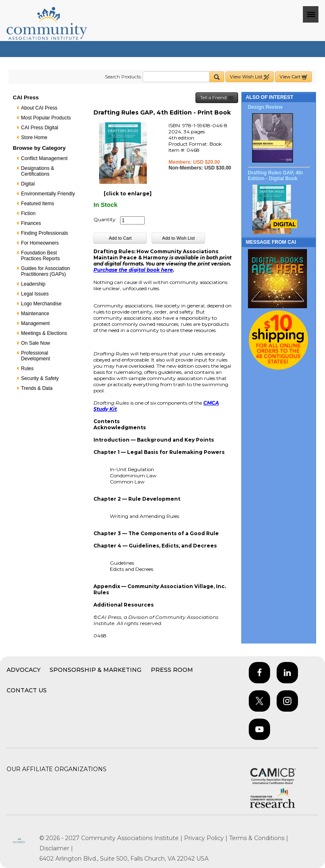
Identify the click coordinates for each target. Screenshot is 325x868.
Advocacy (24, 670)
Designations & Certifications (37, 171)
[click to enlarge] (128, 194)
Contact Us (27, 690)
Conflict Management (44, 158)
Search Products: (123, 77)
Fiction (28, 213)
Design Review (265, 107)
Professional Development (35, 356)
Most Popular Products (46, 118)
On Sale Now (35, 343)
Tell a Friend (217, 98)
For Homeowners (40, 243)
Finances (31, 223)
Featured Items (37, 204)
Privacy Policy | (207, 838)
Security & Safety (40, 378)
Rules (27, 369)
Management (35, 323)
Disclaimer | (56, 848)
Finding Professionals (44, 233)
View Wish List (250, 77)
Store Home (34, 137)
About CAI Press (39, 108)
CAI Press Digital (40, 128)
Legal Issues (35, 294)
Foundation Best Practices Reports (40, 256)
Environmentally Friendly (48, 194)
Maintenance (35, 314)
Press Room (172, 670)
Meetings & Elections (44, 333)
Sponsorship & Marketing (95, 670)
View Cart (293, 77)
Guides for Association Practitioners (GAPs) (45, 271)
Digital (28, 184)
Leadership (33, 284)
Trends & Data (37, 388)
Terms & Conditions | (259, 838)
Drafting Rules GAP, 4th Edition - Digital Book (275, 176)
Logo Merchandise (41, 304)
